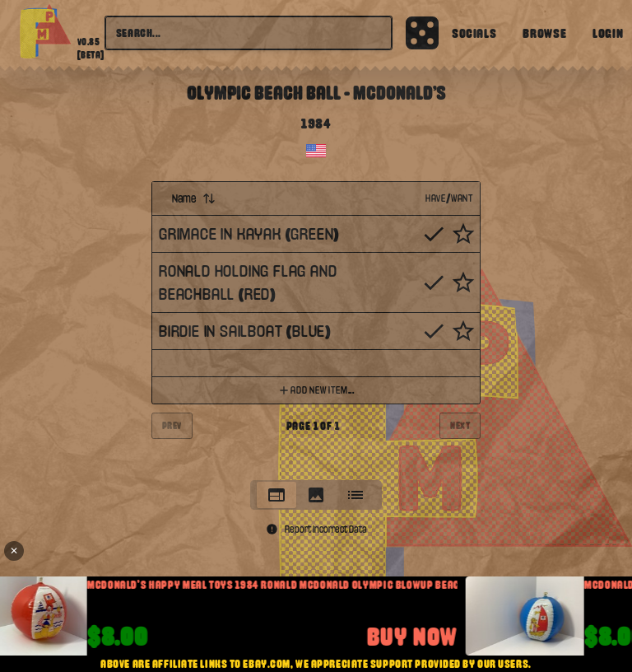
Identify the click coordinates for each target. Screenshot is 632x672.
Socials (474, 33)
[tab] (276, 495)
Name (194, 198)
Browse (544, 33)
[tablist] (316, 495)
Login (608, 33)
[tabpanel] (316, 326)
